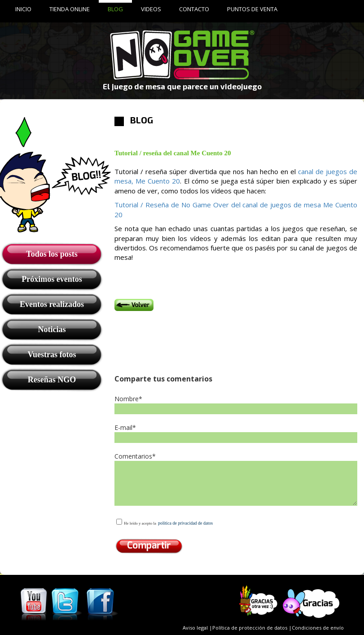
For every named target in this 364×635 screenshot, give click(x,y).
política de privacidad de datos (185, 523)
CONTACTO (194, 9)
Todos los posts (52, 254)
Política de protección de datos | (252, 628)
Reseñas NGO (52, 380)
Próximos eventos (52, 279)
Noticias (52, 329)
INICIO (23, 9)
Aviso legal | (197, 628)
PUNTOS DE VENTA (252, 9)
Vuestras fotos (52, 355)
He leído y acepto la (140, 523)
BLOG (115, 9)
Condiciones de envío (318, 628)
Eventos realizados (52, 304)
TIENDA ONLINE (70, 9)
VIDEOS (151, 9)
